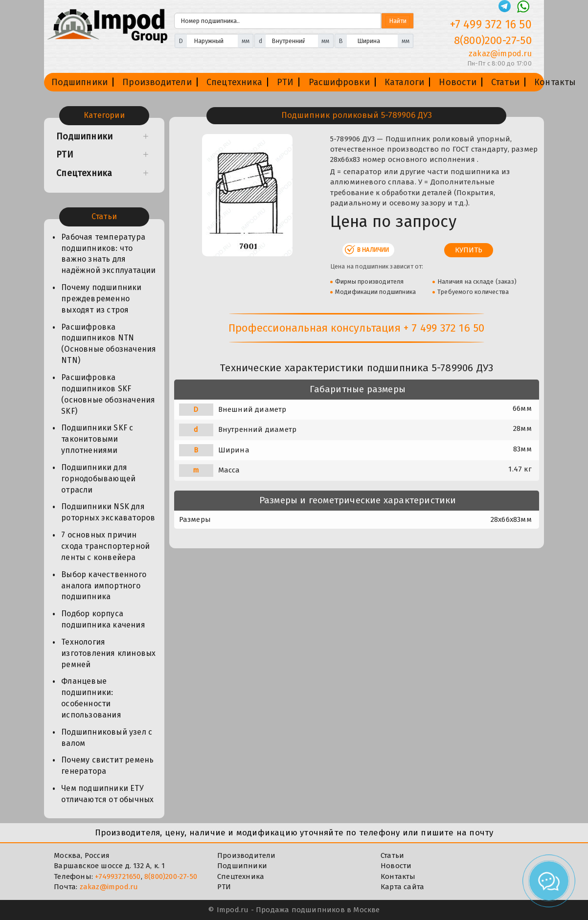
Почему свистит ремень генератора (107, 765)
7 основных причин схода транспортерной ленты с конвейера (105, 546)
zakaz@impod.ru (109, 887)
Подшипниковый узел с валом (107, 738)
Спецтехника (234, 82)
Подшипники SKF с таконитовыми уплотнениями (97, 439)
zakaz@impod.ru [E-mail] (500, 54)
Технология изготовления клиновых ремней (108, 653)
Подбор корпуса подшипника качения (103, 619)
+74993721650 (118, 876)
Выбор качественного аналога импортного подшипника (104, 586)
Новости (457, 82)
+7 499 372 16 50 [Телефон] (491, 24)
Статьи (505, 82)
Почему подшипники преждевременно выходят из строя (101, 299)
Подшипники (79, 82)
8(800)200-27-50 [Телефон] (493, 40)
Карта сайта (402, 887)
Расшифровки (339, 82)
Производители (157, 82)
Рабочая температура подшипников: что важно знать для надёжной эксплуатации (108, 254)
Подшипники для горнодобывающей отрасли (98, 479)
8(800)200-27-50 (171, 876)
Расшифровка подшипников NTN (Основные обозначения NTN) (109, 344)
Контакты (555, 82)
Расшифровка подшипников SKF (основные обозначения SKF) (108, 394)
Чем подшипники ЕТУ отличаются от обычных (107, 794)
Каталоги (405, 82)
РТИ (285, 82)
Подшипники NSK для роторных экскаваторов (108, 512)
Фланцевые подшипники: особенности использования (91, 698)
